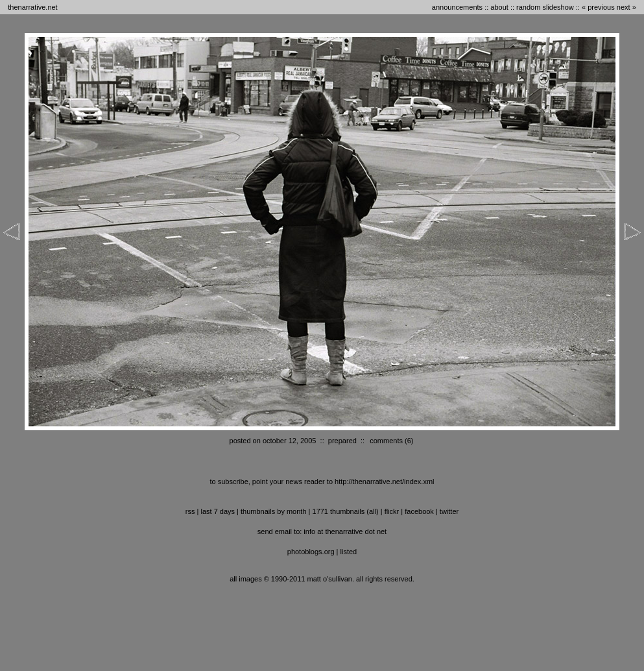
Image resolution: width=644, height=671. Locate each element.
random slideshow (545, 7)
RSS (190, 511)
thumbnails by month (274, 511)
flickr (392, 511)
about (499, 7)
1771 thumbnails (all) (346, 511)
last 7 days (218, 511)
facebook (419, 511)
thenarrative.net (32, 7)
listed (349, 552)
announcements (457, 7)
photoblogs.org (311, 552)
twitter (449, 511)
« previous (598, 7)
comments (386, 441)
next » (626, 7)
